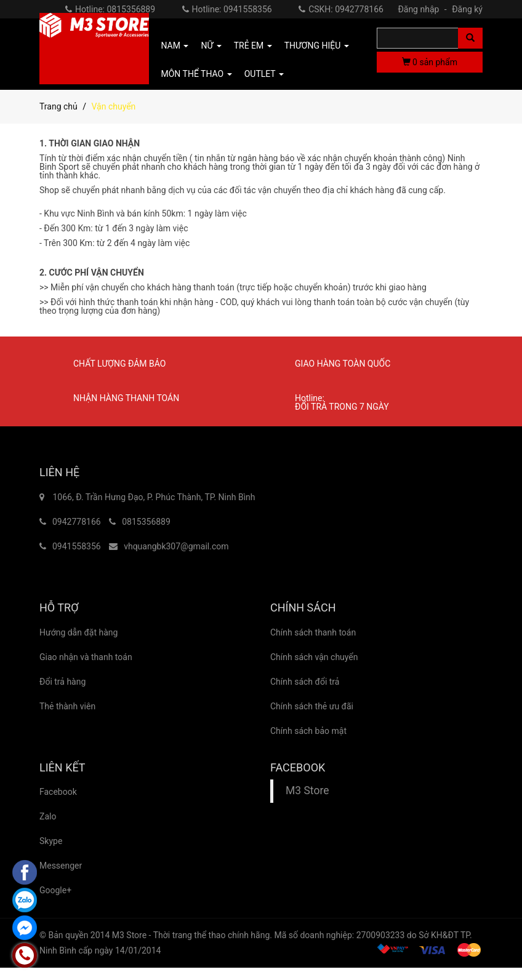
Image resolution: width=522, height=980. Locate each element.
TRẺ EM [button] (253, 46)
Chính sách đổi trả (305, 682)
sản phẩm (430, 62)
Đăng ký (467, 9)
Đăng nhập (424, 9)
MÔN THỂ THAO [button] (197, 74)
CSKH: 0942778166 (341, 9)
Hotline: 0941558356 (227, 9)
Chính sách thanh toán (313, 632)
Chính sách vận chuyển (314, 657)
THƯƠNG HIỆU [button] (317, 46)
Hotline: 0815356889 (110, 9)
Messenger (61, 866)
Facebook (58, 792)
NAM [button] (175, 46)
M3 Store (307, 791)
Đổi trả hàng (62, 682)
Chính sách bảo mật (308, 731)
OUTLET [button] (264, 74)
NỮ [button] (211, 46)
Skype (51, 841)
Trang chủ (58, 106)
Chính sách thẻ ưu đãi (312, 706)
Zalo (48, 816)
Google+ (55, 890)
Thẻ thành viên (67, 706)
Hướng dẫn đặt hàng (78, 632)
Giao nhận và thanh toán (86, 657)
